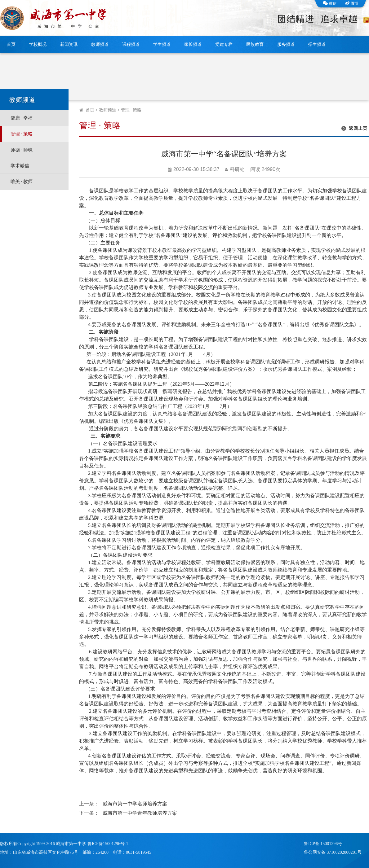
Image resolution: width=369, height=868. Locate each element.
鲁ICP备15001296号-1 (108, 844)
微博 (352, 3)
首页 (11, 44)
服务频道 (286, 44)
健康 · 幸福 (22, 118)
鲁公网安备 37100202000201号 (333, 852)
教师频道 (100, 44)
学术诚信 (20, 166)
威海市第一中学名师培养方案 (135, 804)
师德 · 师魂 (22, 150)
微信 (330, 3)
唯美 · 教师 (22, 182)
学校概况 (38, 44)
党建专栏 (224, 44)
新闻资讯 (69, 44)
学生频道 (162, 44)
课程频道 (131, 44)
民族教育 (255, 44)
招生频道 (317, 44)
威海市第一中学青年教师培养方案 (140, 813)
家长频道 (193, 44)
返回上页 (358, 128)
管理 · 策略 (22, 134)
